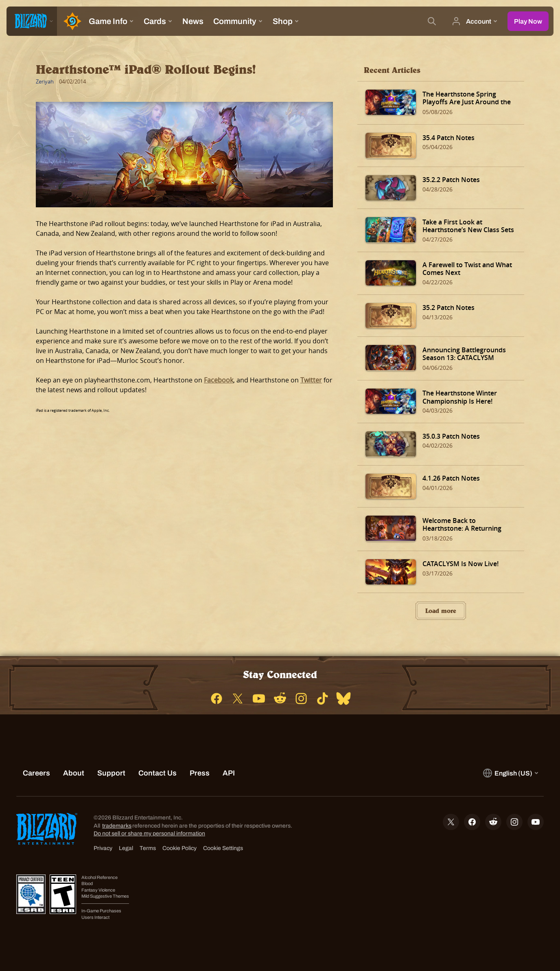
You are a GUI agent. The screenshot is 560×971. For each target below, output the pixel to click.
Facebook (219, 380)
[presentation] (32, 21)
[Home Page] (70, 21)
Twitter (311, 380)
